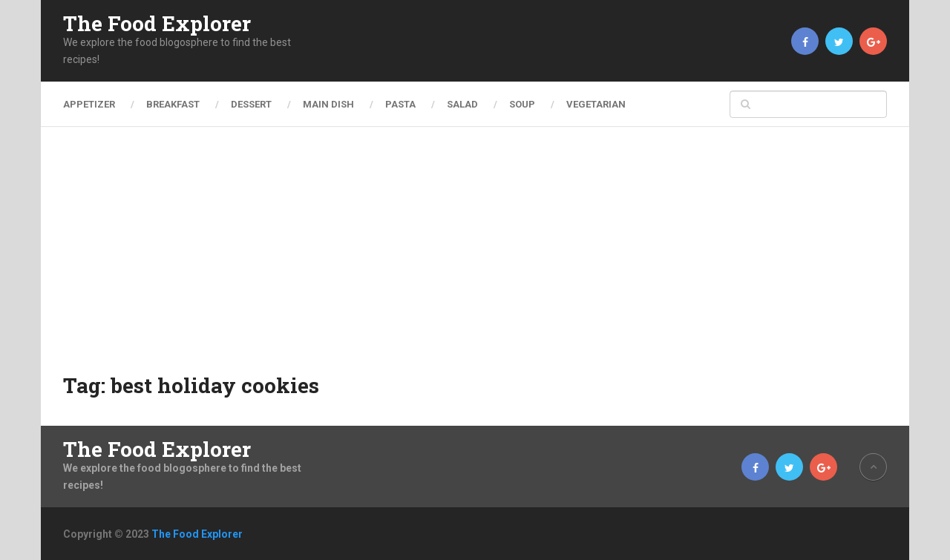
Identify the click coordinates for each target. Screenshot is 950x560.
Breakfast (173, 104)
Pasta (400, 104)
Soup (522, 104)
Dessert (251, 104)
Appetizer (89, 104)
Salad (462, 104)
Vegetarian (596, 104)
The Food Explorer (157, 24)
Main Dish (328, 104)
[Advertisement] (475, 260)
